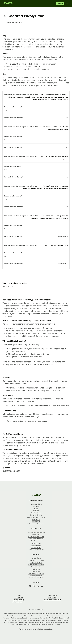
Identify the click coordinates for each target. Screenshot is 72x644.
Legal (19, 595)
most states (32, 616)
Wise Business (36, 545)
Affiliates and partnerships (36, 517)
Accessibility (36, 522)
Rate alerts (36, 571)
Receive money (36, 541)
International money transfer (36, 532)
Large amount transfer (36, 539)
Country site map (19, 600)
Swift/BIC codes (36, 567)
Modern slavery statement (52, 600)
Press (36, 508)
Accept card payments (36, 550)
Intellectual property (19, 602)
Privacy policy (52, 595)
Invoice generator (36, 576)
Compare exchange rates (36, 573)
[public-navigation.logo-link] (36, 495)
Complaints (52, 597)
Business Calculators (36, 578)
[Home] (8, 3)
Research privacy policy (36, 560)
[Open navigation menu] (67, 3)
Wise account (36, 534)
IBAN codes (36, 569)
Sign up (60, 3)
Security (36, 506)
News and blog (36, 558)
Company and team (36, 504)
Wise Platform (36, 543)
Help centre (36, 519)
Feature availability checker (36, 524)
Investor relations (36, 515)
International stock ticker (36, 565)
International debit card (36, 537)
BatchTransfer (36, 547)
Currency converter (36, 562)
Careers (36, 511)
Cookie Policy (19, 597)
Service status (36, 513)
